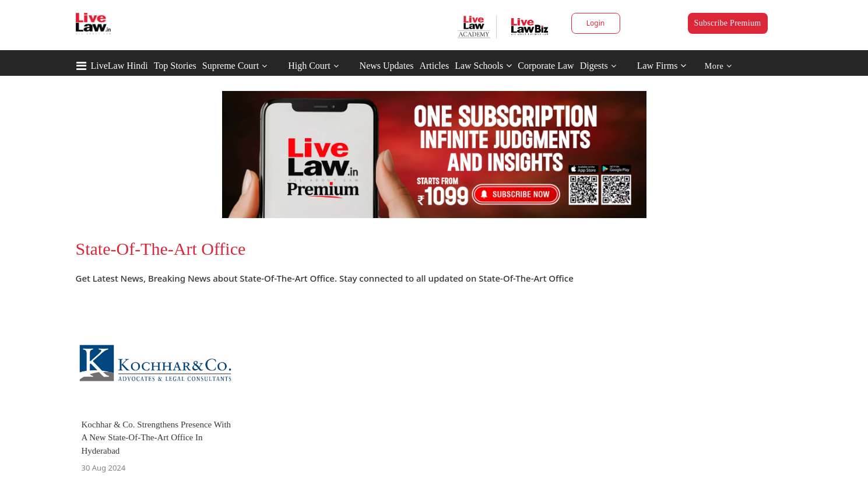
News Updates (387, 66)
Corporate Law (546, 66)
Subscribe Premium (728, 23)
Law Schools (483, 66)
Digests (594, 66)
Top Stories (175, 66)
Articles (434, 66)
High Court (309, 66)
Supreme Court (231, 66)
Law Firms (662, 66)
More (718, 66)
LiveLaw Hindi (120, 66)
